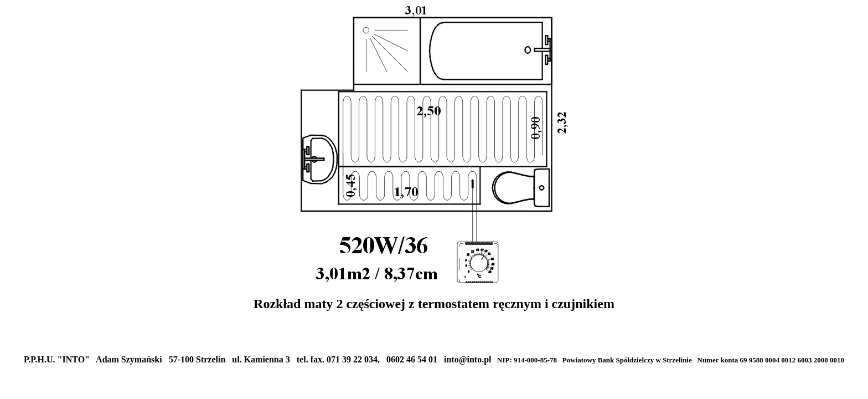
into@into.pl (468, 359)
